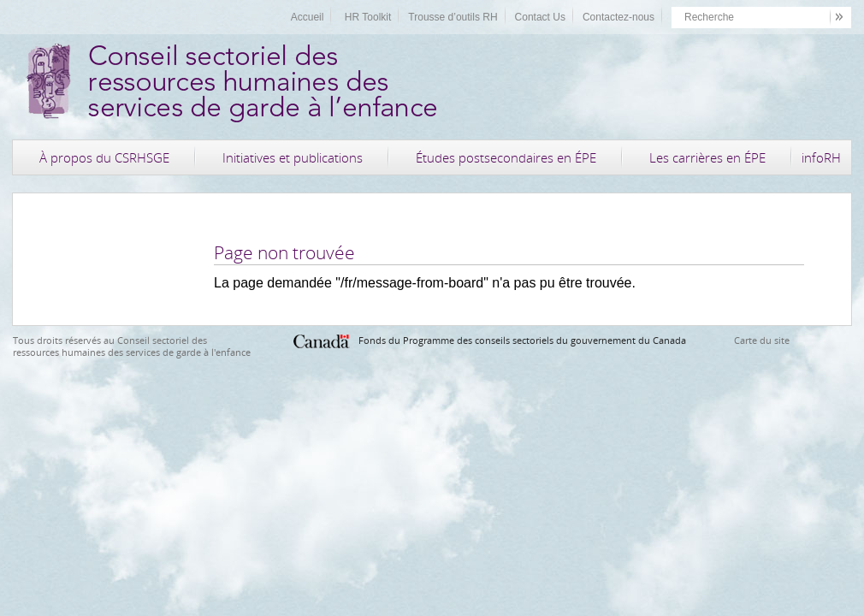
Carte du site (762, 340)
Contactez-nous (618, 17)
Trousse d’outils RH (453, 17)
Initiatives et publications (293, 157)
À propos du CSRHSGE (104, 157)
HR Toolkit (368, 17)
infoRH (821, 157)
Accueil (308, 17)
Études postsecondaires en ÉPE (506, 157)
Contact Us (540, 17)
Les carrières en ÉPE (707, 157)
